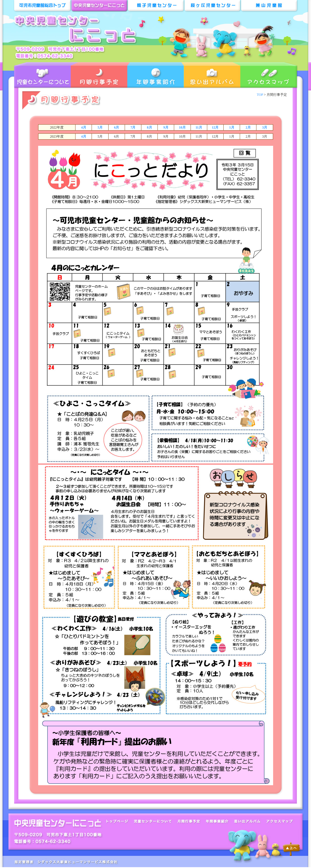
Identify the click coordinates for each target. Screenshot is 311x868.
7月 (133, 127)
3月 (265, 127)
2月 (248, 127)
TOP (260, 95)
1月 (232, 127)
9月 (166, 127)
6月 (116, 127)
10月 (182, 127)
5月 (100, 127)
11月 (199, 127)
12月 (215, 127)
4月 (84, 127)
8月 (150, 127)
